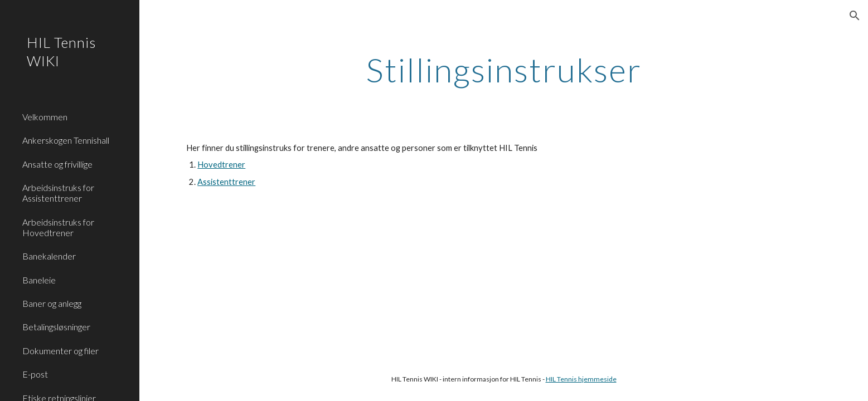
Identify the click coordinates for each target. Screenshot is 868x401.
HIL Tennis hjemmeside (581, 379)
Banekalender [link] (49, 256)
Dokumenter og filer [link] (60, 351)
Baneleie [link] (39, 280)
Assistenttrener (226, 182)
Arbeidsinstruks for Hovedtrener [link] (58, 227)
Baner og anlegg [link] (52, 303)
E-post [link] (35, 374)
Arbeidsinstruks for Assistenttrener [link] (58, 193)
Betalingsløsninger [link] (56, 327)
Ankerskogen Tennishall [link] (66, 140)
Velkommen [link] (45, 117)
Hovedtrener (221, 165)
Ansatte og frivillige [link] (57, 164)
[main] (503, 70)
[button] (855, 16)
